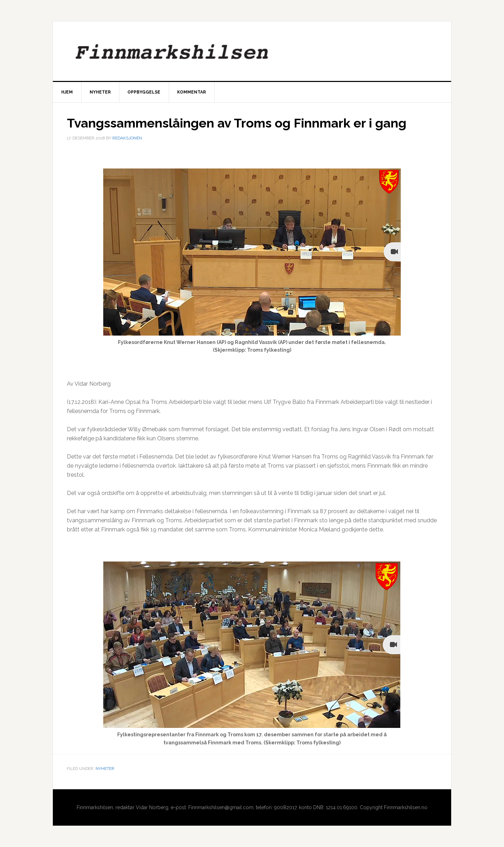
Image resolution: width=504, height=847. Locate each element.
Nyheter (105, 769)
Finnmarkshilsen (252, 51)
